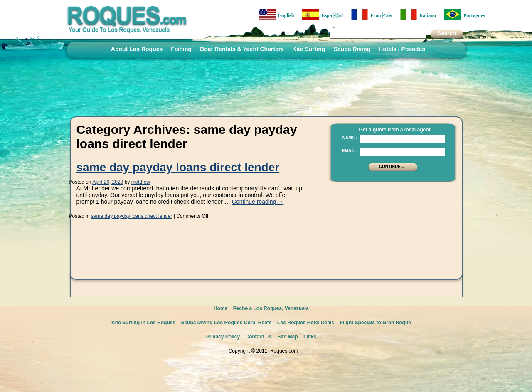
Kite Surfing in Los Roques (143, 323)
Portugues (465, 14)
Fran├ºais (372, 14)
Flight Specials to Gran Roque (376, 323)
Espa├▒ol (323, 14)
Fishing (181, 49)
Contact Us (259, 337)
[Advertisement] (390, 239)
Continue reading (258, 202)
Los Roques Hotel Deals (306, 323)
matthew (141, 182)
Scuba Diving (352, 49)
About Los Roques (137, 49)
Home (220, 308)
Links (310, 337)
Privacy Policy (223, 337)
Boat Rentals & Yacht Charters (242, 49)
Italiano (418, 14)
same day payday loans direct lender (178, 167)
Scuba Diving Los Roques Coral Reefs (226, 323)
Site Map (287, 337)
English (277, 14)
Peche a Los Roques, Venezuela (271, 308)
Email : (350, 151)
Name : (350, 138)
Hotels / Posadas (402, 49)
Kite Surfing (309, 49)
